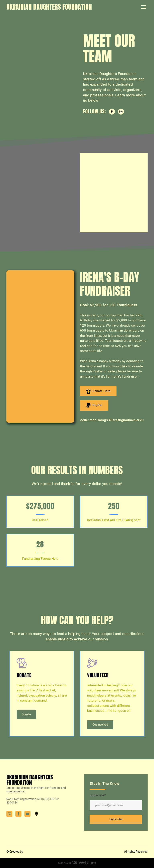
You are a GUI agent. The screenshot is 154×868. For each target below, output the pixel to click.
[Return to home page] (49, 7)
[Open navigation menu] (144, 7)
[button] (112, 112)
